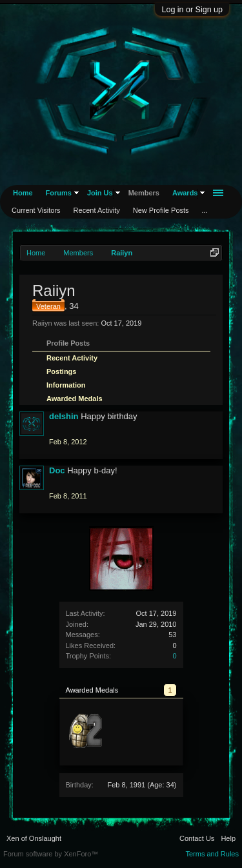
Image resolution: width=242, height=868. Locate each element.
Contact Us (197, 838)
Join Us (100, 193)
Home (23, 193)
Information (66, 385)
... (205, 210)
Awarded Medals (75, 399)
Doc (57, 470)
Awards (185, 193)
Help (228, 838)
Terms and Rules (212, 854)
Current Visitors (36, 210)
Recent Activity (72, 358)
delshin (64, 416)
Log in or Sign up (192, 10)
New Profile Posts (161, 210)
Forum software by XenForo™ (51, 854)
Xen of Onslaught (34, 838)
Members (144, 193)
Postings (61, 371)
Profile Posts (68, 343)
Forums (59, 193)
